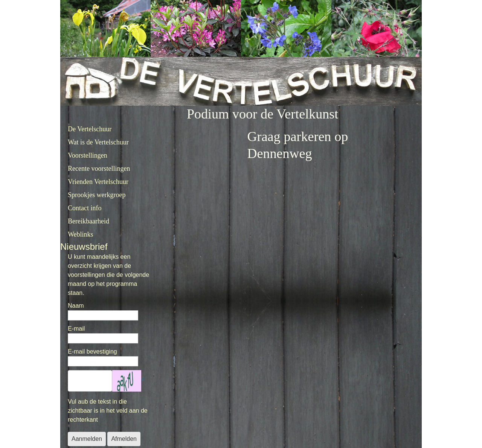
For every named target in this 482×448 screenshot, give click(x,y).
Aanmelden (87, 439)
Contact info (85, 208)
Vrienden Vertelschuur (98, 182)
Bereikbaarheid (88, 221)
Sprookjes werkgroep (97, 195)
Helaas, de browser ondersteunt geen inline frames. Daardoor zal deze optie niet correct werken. (273, 256)
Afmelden (124, 439)
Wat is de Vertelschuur (98, 142)
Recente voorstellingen (99, 169)
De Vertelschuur (90, 129)
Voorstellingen (88, 155)
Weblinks (81, 234)
